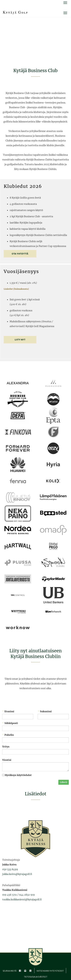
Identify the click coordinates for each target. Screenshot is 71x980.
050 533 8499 (10, 869)
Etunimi (8, 711)
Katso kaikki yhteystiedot (50, 971)
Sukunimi (45, 711)
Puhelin (8, 735)
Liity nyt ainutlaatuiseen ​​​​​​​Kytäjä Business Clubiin (35, 654)
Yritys (6, 747)
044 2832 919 (27, 895)
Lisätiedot (36, 794)
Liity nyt (20, 340)
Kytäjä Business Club (35, 71)
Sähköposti (10, 723)
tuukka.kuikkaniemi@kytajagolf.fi (22, 899)
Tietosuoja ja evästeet (36, 977)
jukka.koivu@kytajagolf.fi (17, 874)
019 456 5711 (10, 895)
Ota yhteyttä (20, 254)
